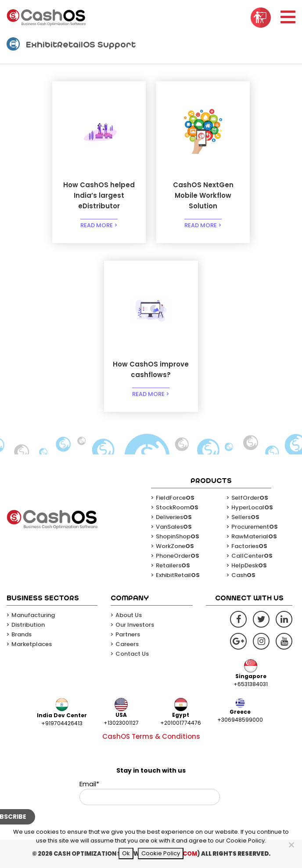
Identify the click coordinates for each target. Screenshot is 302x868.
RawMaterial (254, 536)
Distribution (28, 625)
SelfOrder (250, 498)
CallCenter (252, 556)
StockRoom (177, 507)
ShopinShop (178, 536)
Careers (127, 644)
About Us (129, 615)
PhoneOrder (178, 556)
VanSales (174, 527)
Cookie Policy (161, 853)
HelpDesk (249, 565)
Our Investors (135, 625)
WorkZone (175, 546)
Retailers (173, 565)
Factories (249, 546)
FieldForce (175, 498)
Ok (126, 853)
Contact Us (132, 654)
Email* (150, 792)
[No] (291, 845)
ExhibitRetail (178, 575)
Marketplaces (32, 644)
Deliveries (174, 517)
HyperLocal (252, 507)
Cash (243, 575)
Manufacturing (33, 615)
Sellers (245, 517)
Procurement (255, 527)
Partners (128, 634)
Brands (22, 634)
